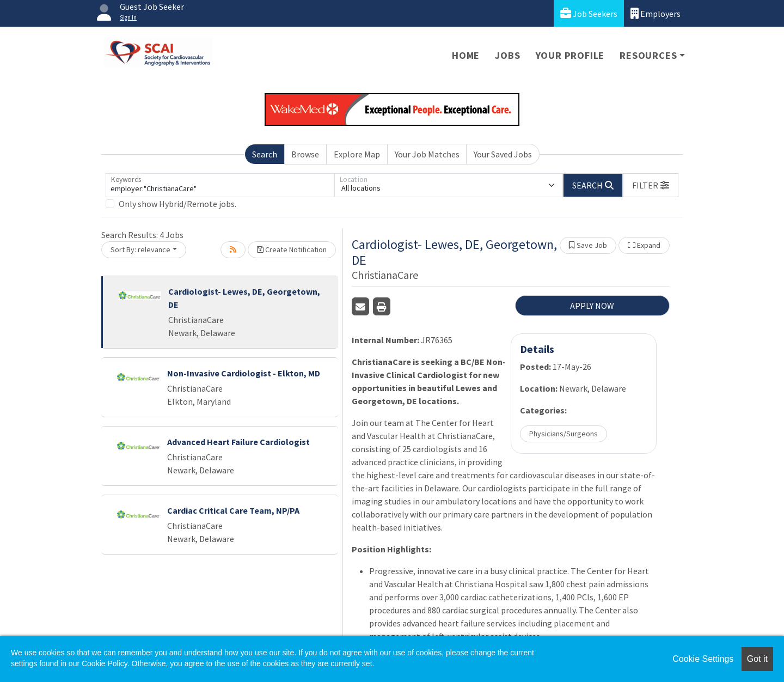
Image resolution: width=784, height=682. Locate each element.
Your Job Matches (427, 154)
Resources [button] (648, 55)
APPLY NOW (592, 306)
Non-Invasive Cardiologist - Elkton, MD (244, 373)
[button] (651, 185)
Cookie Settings (703, 659)
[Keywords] (220, 185)
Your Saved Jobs (503, 154)
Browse (305, 154)
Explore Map (357, 154)
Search (265, 154)
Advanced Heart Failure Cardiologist (238, 442)
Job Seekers (589, 13)
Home (466, 55)
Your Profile (570, 55)
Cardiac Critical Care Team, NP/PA (233, 510)
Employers (656, 13)
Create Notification (292, 249)
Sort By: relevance (140, 249)
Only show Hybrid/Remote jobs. (177, 204)
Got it (757, 659)
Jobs (507, 55)
